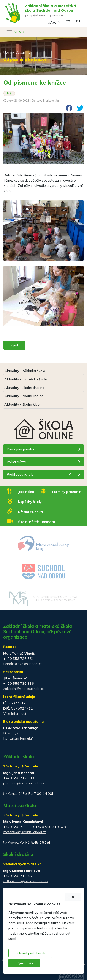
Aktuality (23, 53)
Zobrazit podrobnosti (30, 953)
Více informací (15, 713)
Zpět (14, 345)
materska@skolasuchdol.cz (25, 832)
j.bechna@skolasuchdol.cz (24, 783)
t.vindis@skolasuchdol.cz (23, 664)
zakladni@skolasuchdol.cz (24, 689)
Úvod (7, 53)
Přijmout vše (24, 963)
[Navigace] (15, 32)
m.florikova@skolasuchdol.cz (26, 881)
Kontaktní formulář (18, 738)
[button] (54, 22)
